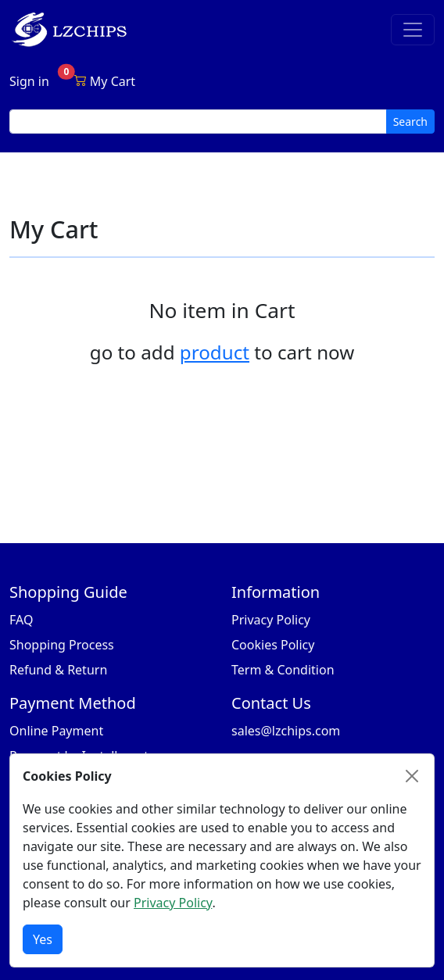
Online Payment (56, 731)
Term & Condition (283, 670)
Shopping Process (62, 645)
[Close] (412, 776)
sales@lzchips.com (286, 731)
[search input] (198, 122)
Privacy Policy (271, 620)
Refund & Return (58, 670)
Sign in (29, 81)
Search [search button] (410, 122)
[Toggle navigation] (413, 30)
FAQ (21, 620)
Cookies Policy (273, 645)
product (215, 352)
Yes (43, 939)
